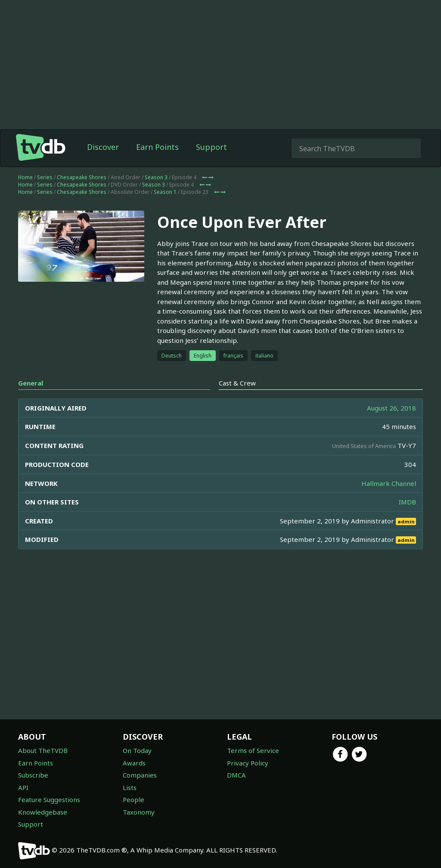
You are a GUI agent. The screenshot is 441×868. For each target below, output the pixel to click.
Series (45, 177)
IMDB (407, 502)
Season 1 (165, 192)
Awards (134, 763)
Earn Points (157, 147)
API (23, 787)
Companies (140, 775)
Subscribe (33, 775)
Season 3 (156, 177)
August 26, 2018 (391, 408)
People (134, 800)
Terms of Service (253, 750)
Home (25, 177)
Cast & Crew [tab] (237, 383)
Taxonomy (139, 812)
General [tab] (31, 383)
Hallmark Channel (389, 483)
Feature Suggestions (49, 800)
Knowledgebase (43, 812)
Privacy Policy (248, 763)
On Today (137, 750)
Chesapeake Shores (82, 177)
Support (211, 147)
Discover (103, 147)
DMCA (236, 775)
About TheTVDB (43, 750)
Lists (130, 787)
